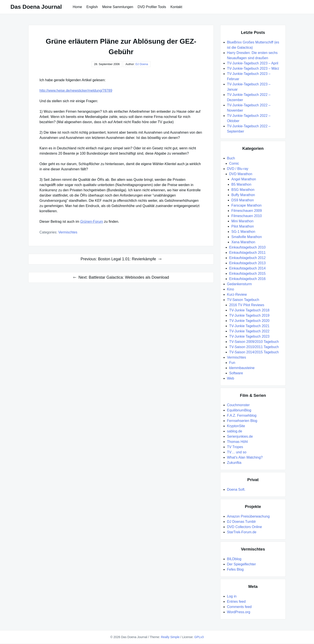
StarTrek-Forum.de (242, 532)
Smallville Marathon (247, 237)
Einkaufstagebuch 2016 (247, 279)
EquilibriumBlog (239, 410)
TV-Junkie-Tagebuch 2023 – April (253, 63)
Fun (232, 363)
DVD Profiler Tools (152, 7)
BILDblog (234, 559)
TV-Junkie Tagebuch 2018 (249, 310)
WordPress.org (239, 612)
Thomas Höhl (237, 442)
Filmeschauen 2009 (247, 211)
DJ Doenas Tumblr (241, 522)
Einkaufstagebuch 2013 (247, 263)
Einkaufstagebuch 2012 (247, 258)
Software (236, 373)
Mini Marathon (242, 221)
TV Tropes (235, 447)
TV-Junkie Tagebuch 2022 (249, 331)
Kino (230, 289)
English (92, 7)
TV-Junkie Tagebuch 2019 (249, 315)
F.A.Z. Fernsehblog (242, 415)
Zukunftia (234, 463)
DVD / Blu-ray (238, 169)
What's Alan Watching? (245, 457)
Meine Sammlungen (118, 7)
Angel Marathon (244, 179)
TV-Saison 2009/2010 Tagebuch (254, 342)
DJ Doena (142, 64)
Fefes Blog (235, 569)
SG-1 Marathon (243, 232)
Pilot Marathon (243, 226)
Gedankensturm (239, 284)
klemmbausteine (242, 368)
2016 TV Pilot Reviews (247, 305)
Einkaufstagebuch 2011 (247, 253)
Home (78, 7)
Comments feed (239, 607)
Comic (234, 163)
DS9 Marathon (243, 200)
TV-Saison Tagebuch (243, 300)
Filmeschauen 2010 (247, 216)
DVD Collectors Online (244, 527)
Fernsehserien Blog (242, 421)
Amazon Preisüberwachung (248, 516)
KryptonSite (236, 426)
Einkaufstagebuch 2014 (247, 268)
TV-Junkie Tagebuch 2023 (249, 336)
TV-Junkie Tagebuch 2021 (249, 326)
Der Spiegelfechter (241, 564)
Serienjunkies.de (240, 436)
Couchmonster (238, 405)
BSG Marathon (243, 190)
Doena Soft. (236, 489)
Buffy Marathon (243, 195)
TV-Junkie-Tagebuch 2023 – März (253, 68)
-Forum (92, 222)
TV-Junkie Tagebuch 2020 (249, 321)
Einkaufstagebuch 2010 (247, 247)
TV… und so (237, 452)
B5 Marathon (241, 184)
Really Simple (170, 637)
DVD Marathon (241, 174)
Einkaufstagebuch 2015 (247, 274)
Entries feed (236, 602)
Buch (231, 158)
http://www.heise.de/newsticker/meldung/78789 (76, 91)
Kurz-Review (237, 294)
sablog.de (235, 431)
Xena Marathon (243, 242)
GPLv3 (199, 637)
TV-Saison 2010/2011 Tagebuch (254, 347)
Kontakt (176, 7)
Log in (232, 596)
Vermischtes (68, 232)
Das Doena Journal (36, 7)
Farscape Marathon (247, 205)
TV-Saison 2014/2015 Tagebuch (254, 352)
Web (231, 378)
